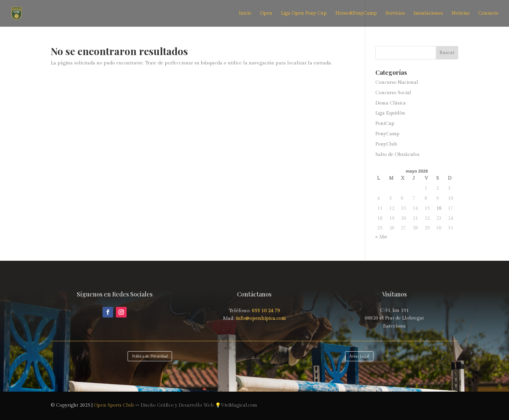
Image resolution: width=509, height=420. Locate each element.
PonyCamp (387, 134)
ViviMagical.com (239, 405)
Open (266, 14)
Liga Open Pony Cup (304, 14)
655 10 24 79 (266, 311)
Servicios (395, 14)
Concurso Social (393, 93)
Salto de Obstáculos (397, 155)
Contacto (488, 14)
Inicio (245, 14)
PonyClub (386, 144)
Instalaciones (428, 14)
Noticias (461, 14)
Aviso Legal (359, 356)
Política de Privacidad (150, 356)
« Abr (381, 237)
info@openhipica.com (260, 318)
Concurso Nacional (397, 82)
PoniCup (385, 124)
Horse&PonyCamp (356, 14)
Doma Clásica (391, 103)
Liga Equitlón (390, 113)
